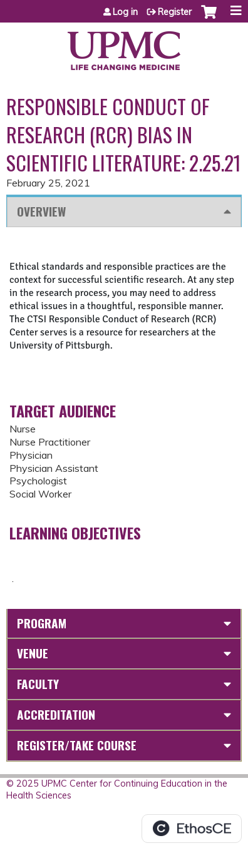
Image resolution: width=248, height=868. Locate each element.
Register (175, 12)
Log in (125, 12)
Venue (33, 653)
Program (42, 623)
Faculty (38, 684)
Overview (41, 211)
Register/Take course (77, 745)
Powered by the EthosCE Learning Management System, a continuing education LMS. (192, 829)
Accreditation (56, 714)
